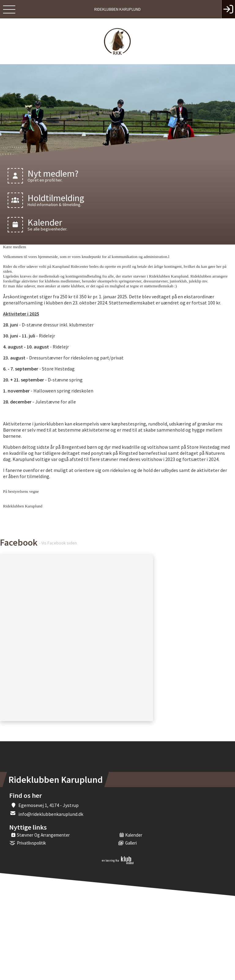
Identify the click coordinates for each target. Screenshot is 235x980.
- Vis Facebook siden (58, 543)
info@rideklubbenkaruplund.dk (51, 814)
